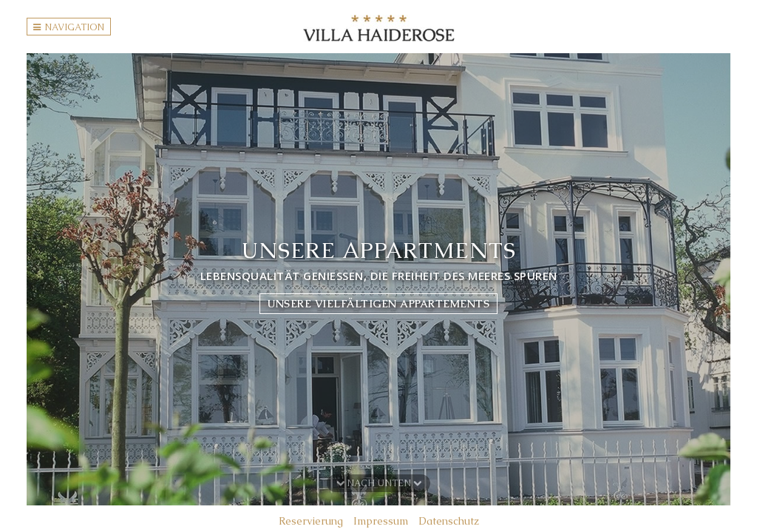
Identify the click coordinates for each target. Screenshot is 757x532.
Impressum (381, 521)
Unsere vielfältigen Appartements (378, 304)
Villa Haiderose (379, 28)
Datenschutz (449, 521)
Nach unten (379, 483)
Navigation (69, 27)
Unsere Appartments (379, 250)
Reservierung (311, 521)
